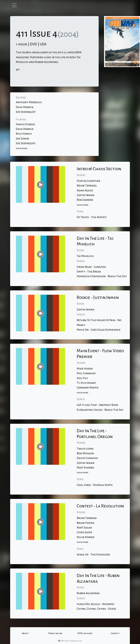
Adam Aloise (85, 190)
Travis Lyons (85, 449)
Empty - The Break (89, 272)
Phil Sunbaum (86, 373)
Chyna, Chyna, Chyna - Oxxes (96, 609)
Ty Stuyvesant (86, 383)
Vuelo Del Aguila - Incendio (95, 604)
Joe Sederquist (26, 112)
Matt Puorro (85, 468)
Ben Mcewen (85, 453)
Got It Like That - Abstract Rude (97, 405)
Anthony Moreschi (29, 102)
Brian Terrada (87, 186)
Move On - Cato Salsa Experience (99, 330)
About (25, 633)
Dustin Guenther (88, 181)
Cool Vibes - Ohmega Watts (95, 485)
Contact (115, 633)
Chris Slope (84, 532)
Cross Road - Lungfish (91, 267)
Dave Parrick (25, 107)
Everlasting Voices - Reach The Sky (100, 410)
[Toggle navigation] (14, 5)
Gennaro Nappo (88, 388)
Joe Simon (22, 139)
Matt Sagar (84, 528)
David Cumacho (87, 458)
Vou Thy (82, 378)
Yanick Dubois (25, 124)
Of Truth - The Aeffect (92, 217)
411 (18, 70)
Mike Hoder (85, 369)
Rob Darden (85, 200)
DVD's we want (85, 633)
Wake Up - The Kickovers (93, 555)
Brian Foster (85, 523)
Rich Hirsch (24, 134)
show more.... (23, 148)
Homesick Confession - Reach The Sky (102, 276)
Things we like (55, 633)
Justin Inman (86, 195)
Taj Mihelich (85, 256)
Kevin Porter (86, 537)
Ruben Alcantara (88, 593)
